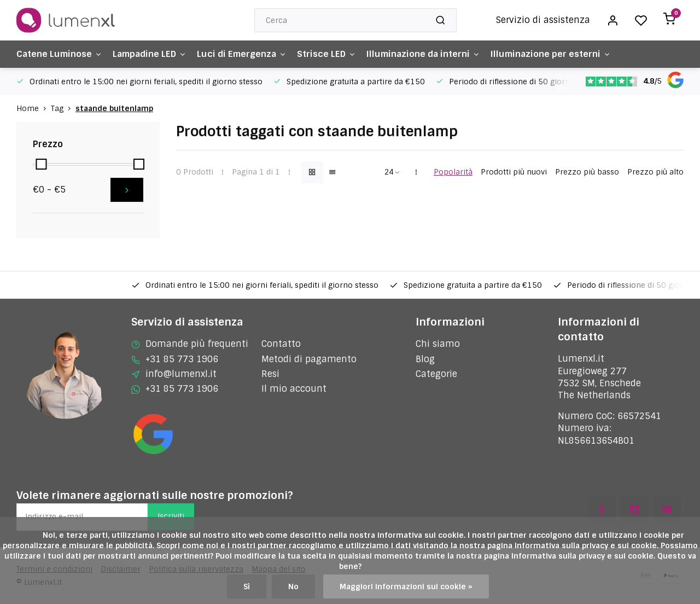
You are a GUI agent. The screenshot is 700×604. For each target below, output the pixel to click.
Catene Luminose (60, 54)
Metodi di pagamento (309, 359)
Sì (247, 586)
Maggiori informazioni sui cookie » (406, 586)
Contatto (281, 344)
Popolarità (453, 172)
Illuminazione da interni (432, 54)
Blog (425, 359)
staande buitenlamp (114, 108)
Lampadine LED (152, 54)
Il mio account (294, 389)
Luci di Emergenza (247, 54)
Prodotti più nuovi (514, 172)
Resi (270, 374)
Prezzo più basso (587, 172)
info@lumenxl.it (181, 374)
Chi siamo (438, 344)
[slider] (41, 164)
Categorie (436, 374)
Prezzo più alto (655, 172)
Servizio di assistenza (543, 20)
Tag (63, 108)
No (293, 586)
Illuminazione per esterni (561, 54)
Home (34, 108)
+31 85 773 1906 (182, 359)
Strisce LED (333, 54)
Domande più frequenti (197, 344)
